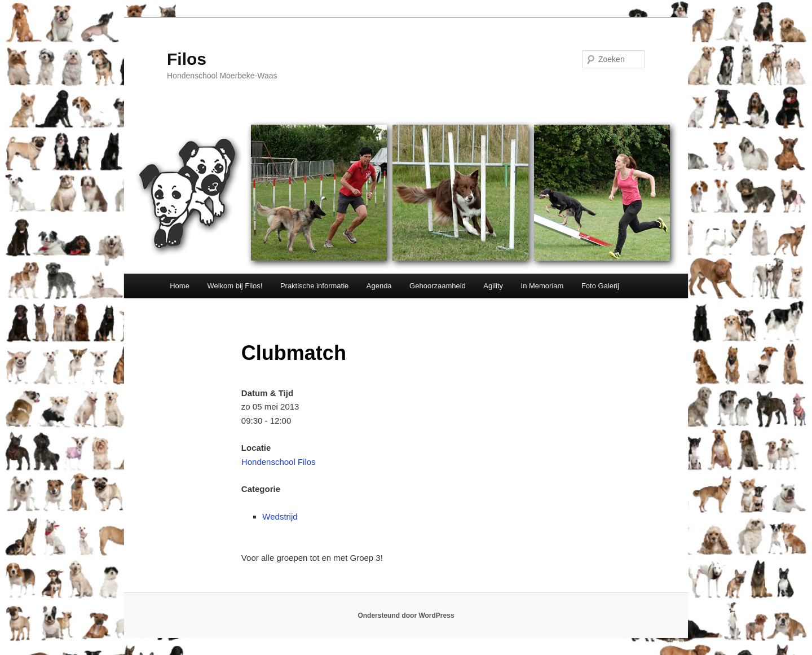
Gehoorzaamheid (438, 286)
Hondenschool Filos (279, 462)
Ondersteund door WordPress (406, 616)
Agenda (379, 286)
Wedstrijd (280, 516)
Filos (187, 59)
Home (180, 286)
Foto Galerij (600, 286)
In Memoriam (542, 286)
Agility (493, 286)
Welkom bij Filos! (235, 286)
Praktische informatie (314, 286)
